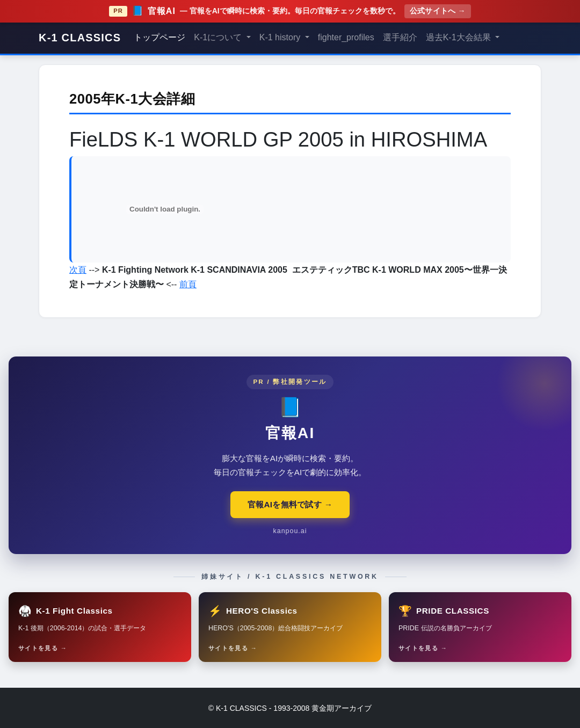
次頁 (78, 270)
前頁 (188, 284)
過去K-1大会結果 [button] (459, 37)
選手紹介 (400, 37)
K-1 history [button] (281, 37)
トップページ (160, 37)
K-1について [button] (219, 37)
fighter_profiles (346, 37)
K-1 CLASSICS (80, 38)
